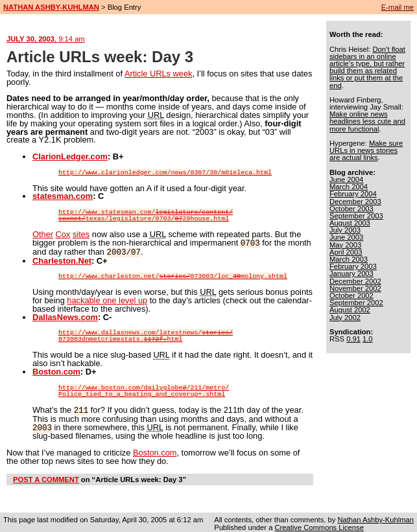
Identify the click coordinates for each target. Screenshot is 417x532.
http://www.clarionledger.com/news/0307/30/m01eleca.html (165, 173)
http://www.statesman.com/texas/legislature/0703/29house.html (146, 216)
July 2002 (345, 318)
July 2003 (345, 230)
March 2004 (349, 187)
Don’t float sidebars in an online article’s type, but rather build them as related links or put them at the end (367, 67)
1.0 (368, 339)
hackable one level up (107, 299)
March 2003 (349, 259)
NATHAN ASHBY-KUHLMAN (51, 7)
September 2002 (356, 303)
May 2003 (345, 245)
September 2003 (356, 216)
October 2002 (351, 295)
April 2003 (346, 252)
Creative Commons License (319, 525)
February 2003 (353, 266)
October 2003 (351, 209)
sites (81, 234)
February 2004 (353, 194)
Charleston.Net (62, 260)
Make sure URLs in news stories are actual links (366, 150)
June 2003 (346, 237)
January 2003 (351, 273)
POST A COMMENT (46, 477)
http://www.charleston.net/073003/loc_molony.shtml (173, 275)
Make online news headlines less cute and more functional (367, 121)
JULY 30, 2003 (46, 39)
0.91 (353, 339)
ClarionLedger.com (70, 156)
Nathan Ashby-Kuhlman (375, 517)
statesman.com (63, 196)
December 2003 (355, 202)
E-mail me (398, 7)
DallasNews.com (65, 316)
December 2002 (355, 281)
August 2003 (350, 223)
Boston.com (56, 370)
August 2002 (350, 310)
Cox (63, 234)
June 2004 (346, 179)
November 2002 (355, 288)
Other (43, 234)
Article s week (159, 74)
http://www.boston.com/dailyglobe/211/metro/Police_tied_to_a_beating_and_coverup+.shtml (144, 390)
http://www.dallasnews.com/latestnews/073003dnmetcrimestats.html (146, 335)
